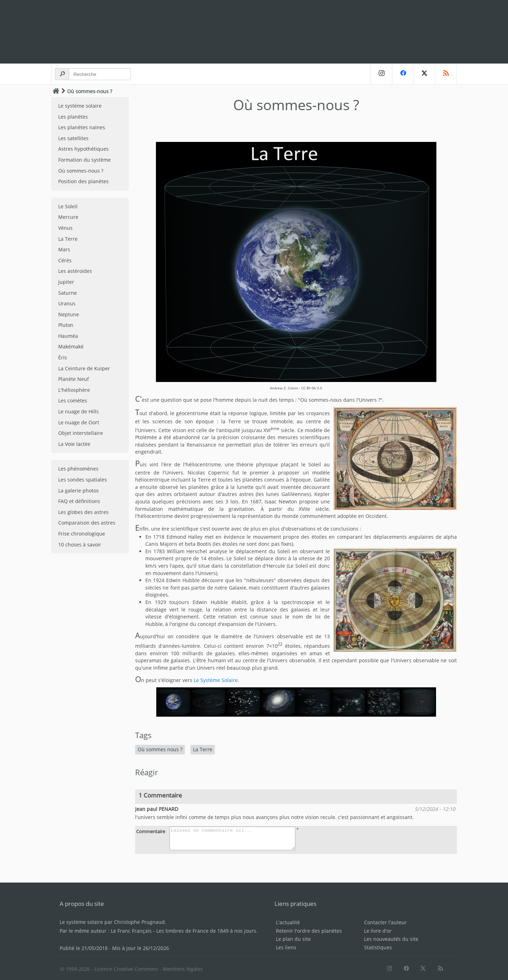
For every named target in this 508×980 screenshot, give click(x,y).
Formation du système (84, 160)
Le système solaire (80, 106)
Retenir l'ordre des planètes (309, 931)
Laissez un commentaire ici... (232, 838)
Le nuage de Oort (79, 422)
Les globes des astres (83, 512)
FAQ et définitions (79, 501)
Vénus (65, 228)
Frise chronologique (82, 534)
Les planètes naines (82, 127)
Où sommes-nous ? (81, 171)
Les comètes (73, 401)
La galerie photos (78, 491)
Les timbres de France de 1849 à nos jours (206, 931)
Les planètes (73, 117)
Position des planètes (83, 181)
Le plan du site (293, 939)
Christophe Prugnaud (139, 922)
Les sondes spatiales (83, 480)
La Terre (68, 239)
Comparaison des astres (87, 523)
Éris (63, 357)
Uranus (67, 303)
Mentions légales (183, 969)
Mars (64, 249)
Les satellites (73, 138)
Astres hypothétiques (83, 149)
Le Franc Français (131, 931)
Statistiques (378, 947)
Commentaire (151, 831)
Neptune (69, 314)
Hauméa (68, 336)
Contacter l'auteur (385, 922)
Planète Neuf (74, 379)
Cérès (65, 260)
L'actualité (288, 922)
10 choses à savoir (80, 545)
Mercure (68, 217)
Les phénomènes (78, 469)
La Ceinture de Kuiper (84, 368)
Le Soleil (68, 206)
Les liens (286, 947)
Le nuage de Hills (78, 411)
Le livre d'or (378, 931)
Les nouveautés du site (391, 939)
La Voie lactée (74, 444)
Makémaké (71, 346)
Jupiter (66, 282)
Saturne (68, 293)
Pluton (66, 325)
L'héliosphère (74, 390)
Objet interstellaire (81, 433)
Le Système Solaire (216, 680)
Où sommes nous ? (160, 749)
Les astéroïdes (75, 271)
